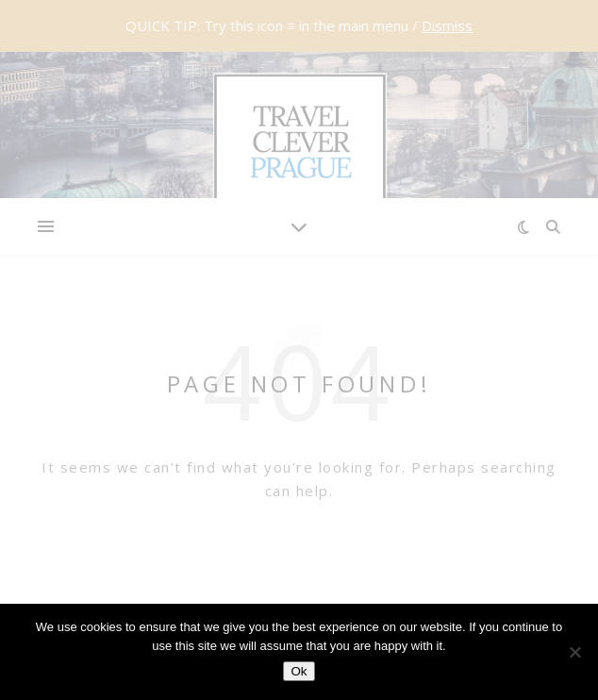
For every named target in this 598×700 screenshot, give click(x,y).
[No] (574, 652)
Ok (299, 671)
